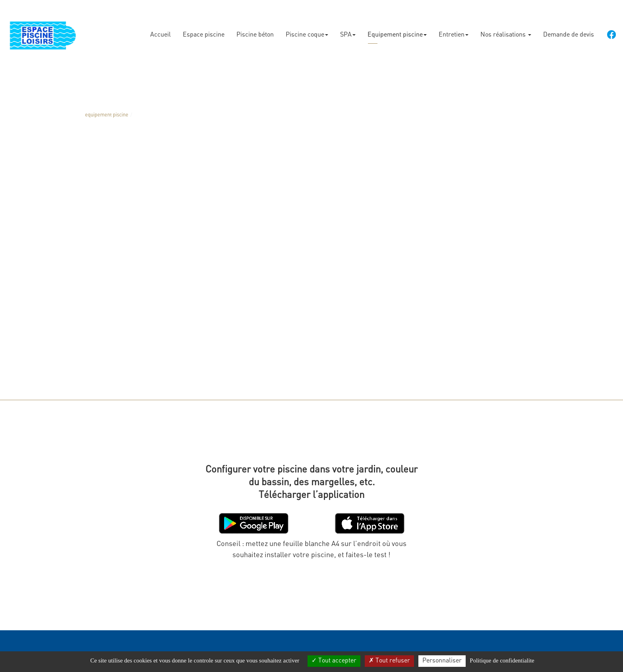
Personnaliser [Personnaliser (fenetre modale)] (442, 661)
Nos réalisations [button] (506, 32)
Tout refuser (389, 661)
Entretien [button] (454, 32)
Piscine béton (255, 32)
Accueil (161, 32)
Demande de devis (569, 32)
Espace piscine (204, 32)
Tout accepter (334, 661)
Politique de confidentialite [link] (502, 660)
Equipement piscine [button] (397, 32)
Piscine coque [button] (307, 32)
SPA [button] (348, 32)
